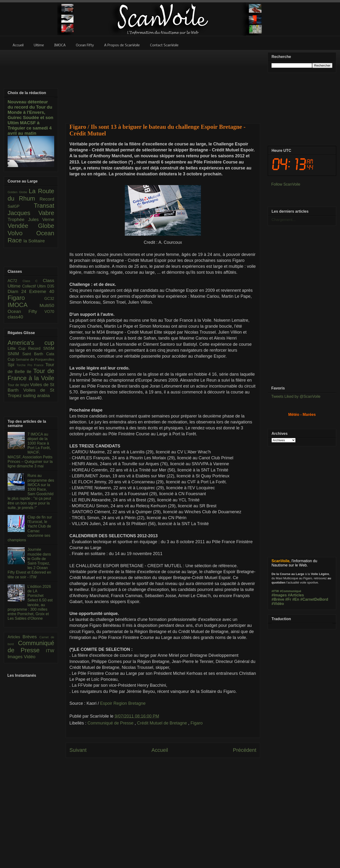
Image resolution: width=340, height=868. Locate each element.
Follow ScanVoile (286, 184)
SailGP (21, 206)
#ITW (275, 591)
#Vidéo (278, 604)
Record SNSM (41, 348)
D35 (51, 286)
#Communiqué (291, 591)
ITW (50, 651)
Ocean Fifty (26, 311)
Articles (15, 637)
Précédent (245, 750)
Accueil (160, 750)
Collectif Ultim (35, 286)
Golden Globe (18, 192)
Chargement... (284, 220)
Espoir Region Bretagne (123, 703)
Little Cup (18, 348)
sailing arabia (36, 396)
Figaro (197, 723)
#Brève (278, 599)
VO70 (49, 312)
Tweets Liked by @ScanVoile (296, 396)
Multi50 (47, 305)
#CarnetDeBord (314, 599)
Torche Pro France (31, 365)
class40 (15, 317)
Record (47, 199)
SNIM (15, 354)
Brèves (31, 637)
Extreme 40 (42, 291)
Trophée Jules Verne (31, 219)
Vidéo (30, 657)
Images (16, 657)
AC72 (15, 281)
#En (296, 599)
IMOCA (24, 305)
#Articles (296, 595)
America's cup (31, 343)
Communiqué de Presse (111, 723)
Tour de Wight (19, 385)
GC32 (49, 299)
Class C (33, 281)
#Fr (288, 599)
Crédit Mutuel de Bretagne (163, 723)
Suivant (78, 750)
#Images (279, 595)
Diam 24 (18, 291)
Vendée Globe (31, 226)
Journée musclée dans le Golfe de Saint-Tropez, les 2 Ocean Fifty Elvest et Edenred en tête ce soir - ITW (29, 563)
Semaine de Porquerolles (35, 360)
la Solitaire (34, 241)
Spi (12, 365)
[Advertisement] (163, 84)
